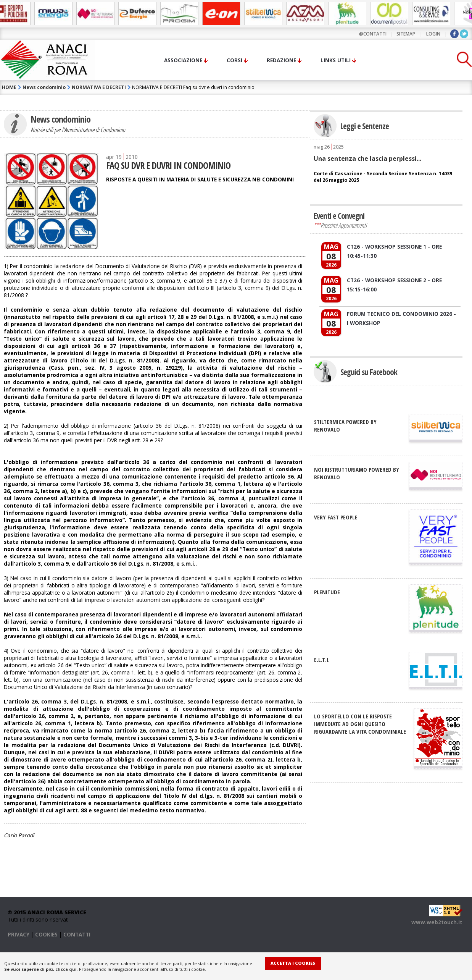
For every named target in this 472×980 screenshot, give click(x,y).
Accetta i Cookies (293, 963)
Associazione (183, 60)
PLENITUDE (327, 592)
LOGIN (433, 34)
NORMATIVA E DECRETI (99, 87)
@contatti (373, 34)
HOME (9, 87)
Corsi (234, 60)
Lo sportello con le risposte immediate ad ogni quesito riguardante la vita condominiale (360, 724)
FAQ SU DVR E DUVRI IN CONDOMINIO (168, 165)
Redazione (281, 60)
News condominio (44, 87)
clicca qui (66, 969)
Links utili (336, 60)
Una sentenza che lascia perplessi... (367, 158)
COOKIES (46, 934)
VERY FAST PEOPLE (336, 517)
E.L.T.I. (322, 660)
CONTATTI (77, 934)
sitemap (406, 34)
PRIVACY (19, 934)
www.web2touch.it (437, 922)
